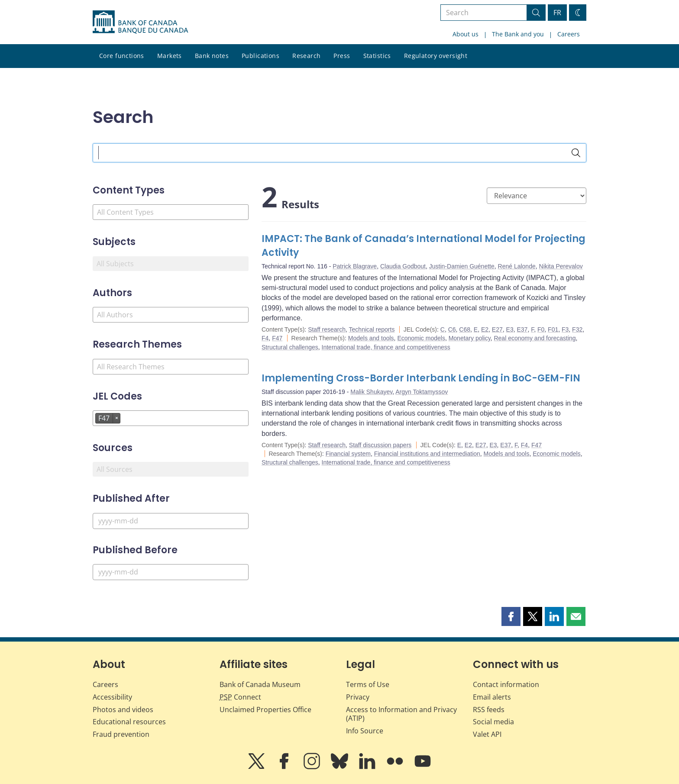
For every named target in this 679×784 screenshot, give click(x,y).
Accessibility (112, 697)
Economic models (421, 338)
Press (342, 56)
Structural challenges (290, 347)
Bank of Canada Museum (260, 684)
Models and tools (371, 338)
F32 (577, 329)
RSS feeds (489, 710)
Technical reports (372, 329)
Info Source (365, 731)
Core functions (122, 56)
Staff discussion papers (380, 445)
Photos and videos (123, 710)
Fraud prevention (121, 734)
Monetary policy (470, 338)
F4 (265, 338)
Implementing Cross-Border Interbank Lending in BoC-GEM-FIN (421, 378)
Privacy (358, 697)
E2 (485, 329)
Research (306, 56)
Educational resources (129, 722)
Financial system (348, 454)
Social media (493, 722)
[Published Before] (171, 572)
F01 (553, 329)
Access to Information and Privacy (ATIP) (401, 714)
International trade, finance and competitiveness (386, 347)
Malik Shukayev (371, 392)
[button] (511, 616)
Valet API (487, 734)
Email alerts (492, 697)
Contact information (506, 684)
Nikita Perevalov (561, 266)
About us (466, 34)
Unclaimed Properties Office (265, 710)
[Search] (576, 153)
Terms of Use (368, 684)
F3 (565, 329)
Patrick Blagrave (355, 266)
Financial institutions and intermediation (427, 454)
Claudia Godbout (403, 266)
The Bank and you (518, 34)
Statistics (377, 56)
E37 (522, 329)
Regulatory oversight (436, 56)
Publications (260, 56)
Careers (569, 34)
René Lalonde (517, 266)
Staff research (327, 329)
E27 (497, 329)
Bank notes (212, 56)
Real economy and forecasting (535, 338)
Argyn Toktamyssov (422, 392)
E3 (510, 329)
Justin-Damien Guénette (462, 266)
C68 (465, 329)
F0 (541, 329)
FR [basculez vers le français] (557, 13)
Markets (170, 56)
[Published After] (171, 521)
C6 (452, 329)
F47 (277, 338)
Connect (240, 697)
